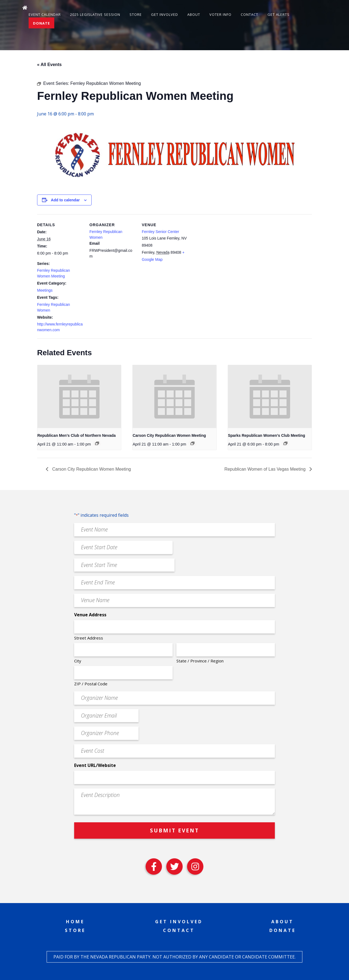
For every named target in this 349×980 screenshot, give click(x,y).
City (78, 661)
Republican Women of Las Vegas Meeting (266, 469)
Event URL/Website (95, 765)
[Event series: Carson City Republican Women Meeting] (192, 443)
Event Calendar (45, 14)
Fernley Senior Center (160, 232)
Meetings (45, 290)
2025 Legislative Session (95, 14)
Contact (249, 14)
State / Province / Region (200, 661)
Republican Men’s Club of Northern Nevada (76, 435)
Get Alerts (279, 14)
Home (75, 922)
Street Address (89, 638)
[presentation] (79, 396)
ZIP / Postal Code (91, 684)
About (194, 14)
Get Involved (165, 14)
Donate (41, 23)
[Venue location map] (223, 252)
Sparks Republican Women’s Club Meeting (267, 435)
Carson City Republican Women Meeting (169, 435)
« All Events (49, 65)
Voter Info (220, 14)
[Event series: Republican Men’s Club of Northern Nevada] (97, 443)
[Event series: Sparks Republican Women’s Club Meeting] (285, 443)
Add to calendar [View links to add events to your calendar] (65, 200)
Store (136, 14)
